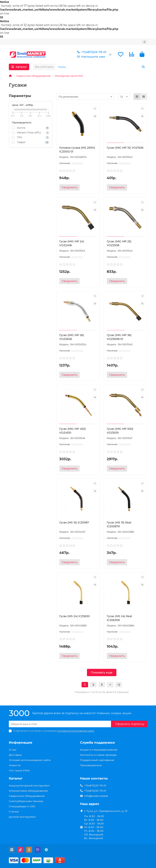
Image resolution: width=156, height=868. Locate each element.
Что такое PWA (19, 770)
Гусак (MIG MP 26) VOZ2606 (72, 337)
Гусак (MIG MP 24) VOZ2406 (72, 243)
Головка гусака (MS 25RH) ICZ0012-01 (77, 150)
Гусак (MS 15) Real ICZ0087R (119, 524)
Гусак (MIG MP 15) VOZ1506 (125, 148)
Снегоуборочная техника (26, 801)
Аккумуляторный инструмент (29, 785)
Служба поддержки (97, 742)
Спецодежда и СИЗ (22, 806)
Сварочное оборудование (33, 76)
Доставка (15, 755)
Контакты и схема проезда (98, 755)
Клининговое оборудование (28, 791)
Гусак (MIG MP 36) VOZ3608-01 (119, 337)
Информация (21, 742)
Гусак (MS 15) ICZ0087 (74, 522)
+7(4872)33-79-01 (91, 52)
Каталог (16, 778)
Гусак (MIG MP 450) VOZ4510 (73, 431)
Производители (91, 765)
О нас (13, 750)
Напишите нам (90, 57)
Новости (15, 765)
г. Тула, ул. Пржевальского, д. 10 (106, 811)
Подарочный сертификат (97, 760)
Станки (14, 812)
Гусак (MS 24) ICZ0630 (74, 616)
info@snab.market (96, 796)
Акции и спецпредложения (99, 750)
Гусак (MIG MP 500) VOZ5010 (120, 431)
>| (119, 685)
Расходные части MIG (69, 76)
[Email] (60, 724)
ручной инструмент (22, 817)
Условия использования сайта (30, 760)
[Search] (101, 67)
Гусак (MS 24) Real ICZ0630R (119, 618)
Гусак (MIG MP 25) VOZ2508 (119, 243)
